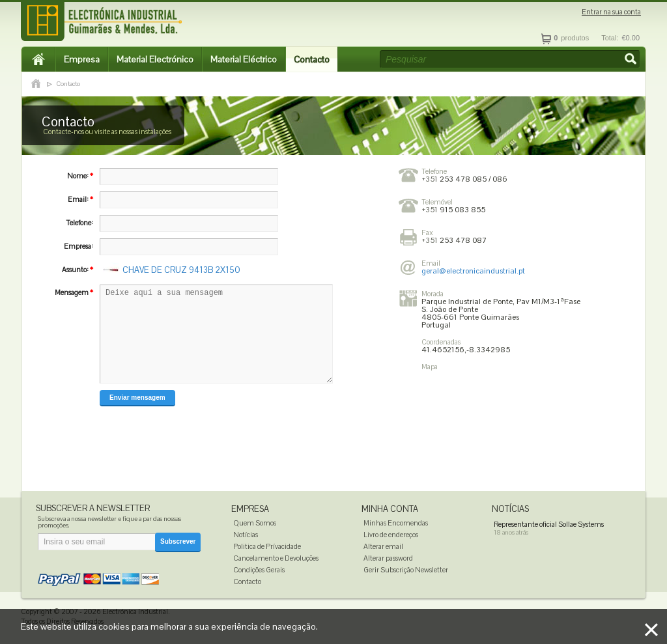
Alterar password (388, 558)
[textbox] (510, 59)
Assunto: (78, 270)
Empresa (82, 59)
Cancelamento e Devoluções (276, 558)
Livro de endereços (391, 535)
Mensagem (74, 292)
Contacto (312, 59)
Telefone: (79, 223)
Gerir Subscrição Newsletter (406, 570)
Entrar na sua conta (611, 12)
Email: (80, 199)
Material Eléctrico (244, 59)
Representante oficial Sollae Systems (549, 524)
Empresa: (78, 246)
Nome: (80, 176)
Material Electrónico (155, 59)
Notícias (246, 535)
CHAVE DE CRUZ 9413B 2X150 (181, 270)
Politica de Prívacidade (267, 546)
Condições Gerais (259, 570)
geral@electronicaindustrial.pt (473, 271)
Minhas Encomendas (396, 523)
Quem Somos (255, 523)
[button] (632, 60)
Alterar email (383, 546)
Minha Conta (390, 509)
